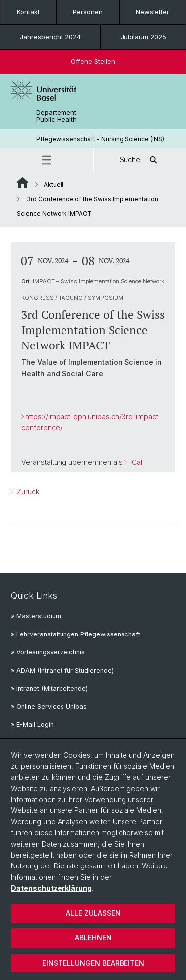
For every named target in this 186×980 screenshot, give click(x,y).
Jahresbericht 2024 (50, 37)
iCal (135, 462)
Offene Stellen (93, 61)
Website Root (23, 183)
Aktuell (54, 185)
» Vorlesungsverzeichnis (48, 652)
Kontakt (28, 12)
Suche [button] (140, 160)
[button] (46, 160)
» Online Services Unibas (49, 707)
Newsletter (153, 12)
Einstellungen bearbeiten (93, 963)
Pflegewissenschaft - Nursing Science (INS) (100, 139)
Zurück (27, 491)
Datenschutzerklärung (51, 888)
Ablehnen (93, 938)
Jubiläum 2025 (143, 37)
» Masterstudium (36, 616)
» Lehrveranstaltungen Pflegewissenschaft (76, 634)
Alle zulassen (93, 913)
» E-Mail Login (32, 724)
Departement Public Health (57, 116)
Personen (88, 12)
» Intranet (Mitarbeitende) (49, 688)
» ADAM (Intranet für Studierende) (62, 670)
